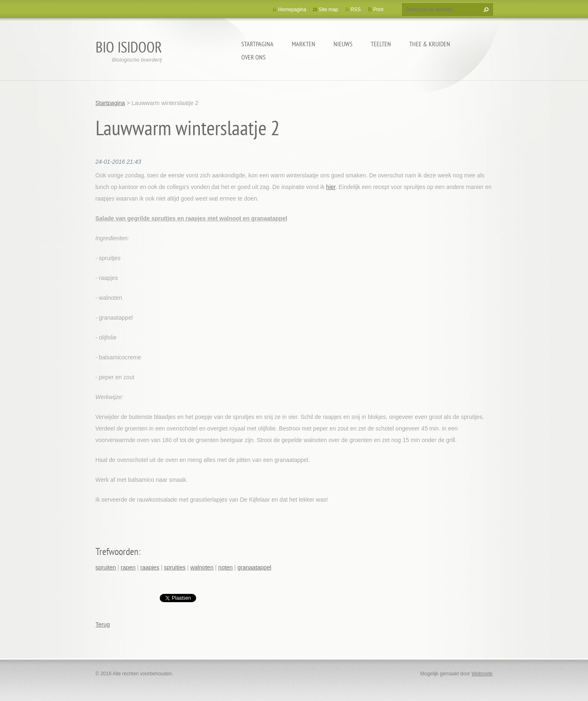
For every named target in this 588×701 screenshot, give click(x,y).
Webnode (482, 674)
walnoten (202, 567)
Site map (328, 10)
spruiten (106, 567)
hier (331, 187)
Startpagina (257, 44)
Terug (103, 624)
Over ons (253, 57)
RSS (356, 10)
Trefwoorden (117, 551)
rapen (128, 567)
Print (378, 10)
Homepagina (292, 10)
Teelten (381, 44)
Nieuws (343, 44)
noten (225, 567)
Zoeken (485, 10)
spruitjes (175, 567)
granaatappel (254, 567)
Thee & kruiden (430, 44)
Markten (304, 44)
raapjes (150, 567)
